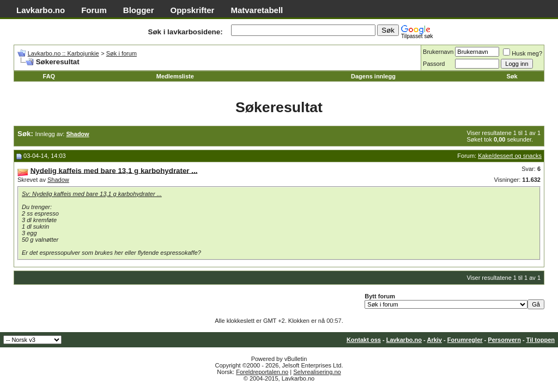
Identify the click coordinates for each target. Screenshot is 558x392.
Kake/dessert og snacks (510, 156)
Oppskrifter (193, 10)
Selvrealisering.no (317, 372)
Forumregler (465, 340)
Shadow (58, 180)
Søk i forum (122, 53)
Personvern (504, 340)
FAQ (49, 76)
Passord (434, 64)
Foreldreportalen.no (262, 372)
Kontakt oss (364, 340)
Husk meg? (523, 53)
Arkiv (434, 340)
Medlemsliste (175, 76)
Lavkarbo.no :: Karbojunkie (63, 53)
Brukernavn (438, 52)
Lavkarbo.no (41, 10)
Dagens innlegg (373, 76)
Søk (512, 76)
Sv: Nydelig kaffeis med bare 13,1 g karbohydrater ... (92, 194)
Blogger (139, 10)
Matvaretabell (257, 10)
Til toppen (541, 340)
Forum (94, 10)
